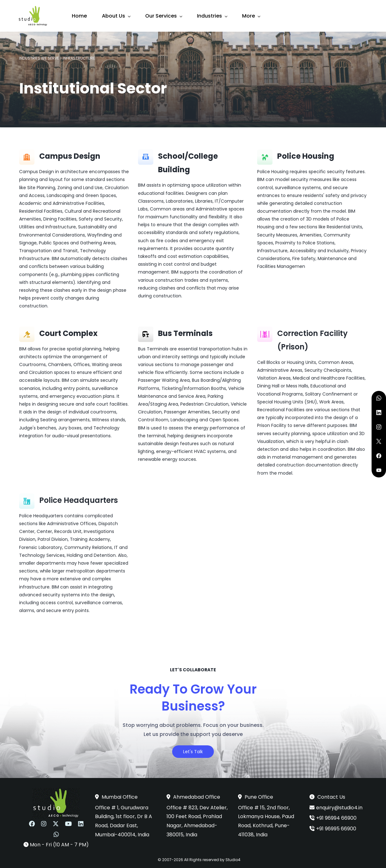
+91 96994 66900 (336, 816)
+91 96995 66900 (336, 827)
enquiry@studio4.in (339, 805)
